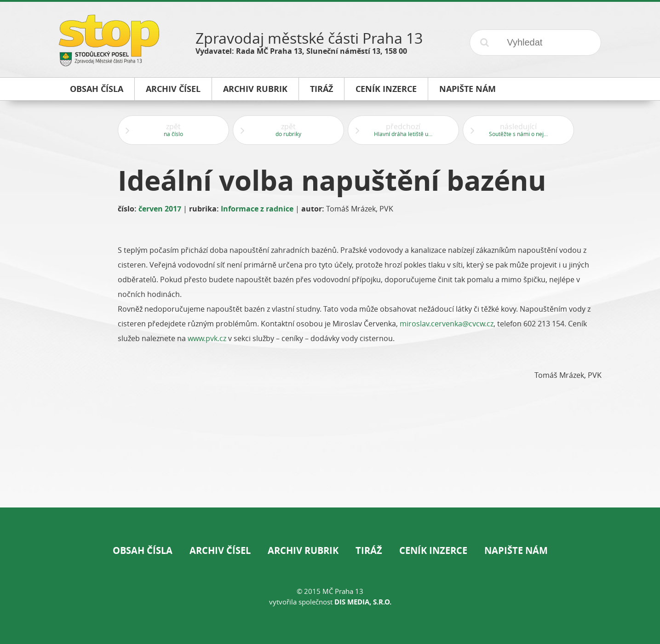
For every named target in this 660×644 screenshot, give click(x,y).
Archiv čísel (220, 550)
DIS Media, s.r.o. (363, 602)
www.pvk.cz (207, 338)
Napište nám (516, 550)
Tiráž (369, 550)
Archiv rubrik (303, 550)
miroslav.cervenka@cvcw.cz (447, 324)
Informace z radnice (257, 209)
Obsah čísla (143, 550)
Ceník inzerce (433, 550)
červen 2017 (160, 209)
